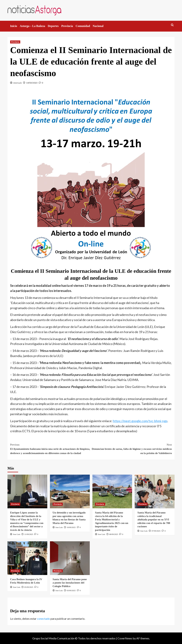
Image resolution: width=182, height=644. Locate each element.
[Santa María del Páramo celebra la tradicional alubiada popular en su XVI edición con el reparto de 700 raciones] (155, 491)
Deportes (53, 26)
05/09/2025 (29, 587)
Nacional (98, 26)
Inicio (14, 26)
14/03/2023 (32, 83)
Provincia (67, 26)
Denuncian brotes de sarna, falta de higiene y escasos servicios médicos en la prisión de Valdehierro (131, 449)
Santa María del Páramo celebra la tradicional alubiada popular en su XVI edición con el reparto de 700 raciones (154, 519)
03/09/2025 (71, 590)
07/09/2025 (156, 531)
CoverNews (125, 638)
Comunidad (83, 26)
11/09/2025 (29, 534)
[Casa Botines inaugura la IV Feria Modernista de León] (27, 558)
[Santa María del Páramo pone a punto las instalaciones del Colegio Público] (70, 558)
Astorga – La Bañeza (32, 26)
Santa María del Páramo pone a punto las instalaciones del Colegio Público (70, 583)
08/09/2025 (114, 534)
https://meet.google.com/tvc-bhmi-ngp (140, 421)
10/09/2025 (71, 527)
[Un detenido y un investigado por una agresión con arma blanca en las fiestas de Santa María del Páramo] (70, 491)
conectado (43, 619)
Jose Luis (18, 83)
